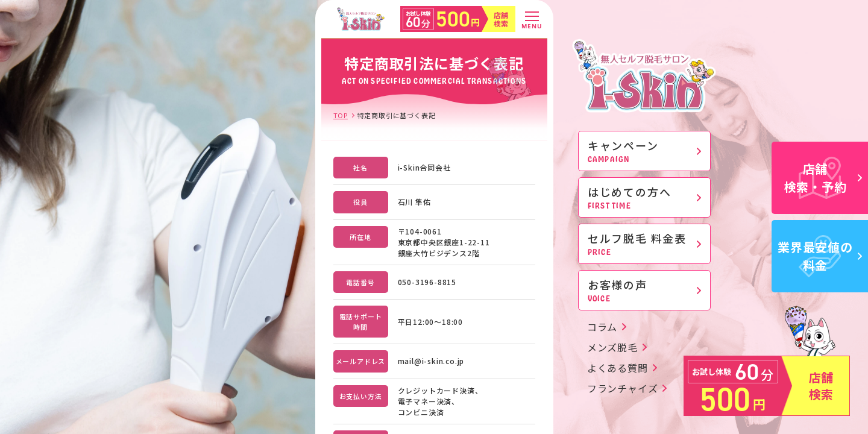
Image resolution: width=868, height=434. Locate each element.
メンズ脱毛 (612, 347)
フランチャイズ (623, 388)
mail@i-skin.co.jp (431, 361)
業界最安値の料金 (820, 256)
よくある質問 (618, 368)
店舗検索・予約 (823, 178)
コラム (602, 327)
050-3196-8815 (427, 282)
